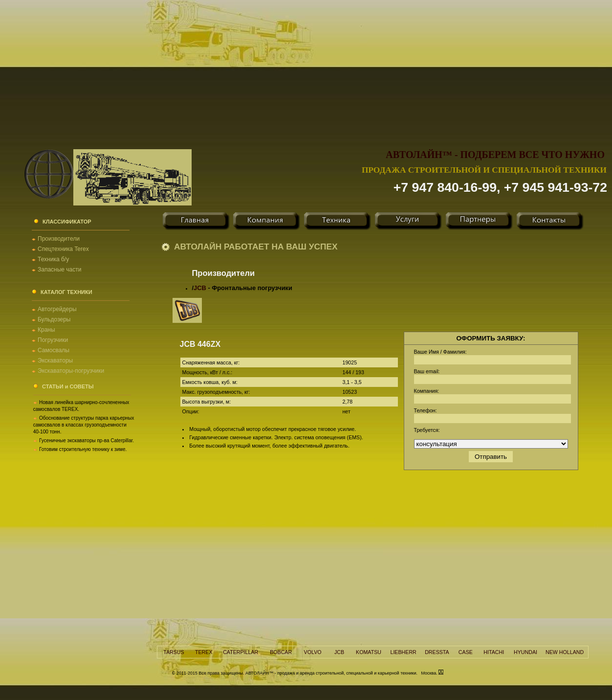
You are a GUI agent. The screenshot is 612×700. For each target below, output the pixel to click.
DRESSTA (437, 652)
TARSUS (174, 652)
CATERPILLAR (240, 652)
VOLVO (313, 652)
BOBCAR (281, 652)
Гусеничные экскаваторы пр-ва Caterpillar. (87, 440)
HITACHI (494, 652)
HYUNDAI (525, 652)
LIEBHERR (403, 652)
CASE (466, 652)
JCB (200, 288)
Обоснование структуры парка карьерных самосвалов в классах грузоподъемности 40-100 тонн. (84, 425)
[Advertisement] (306, 68)
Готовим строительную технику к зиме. (83, 449)
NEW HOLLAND (565, 652)
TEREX (204, 652)
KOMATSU (369, 652)
